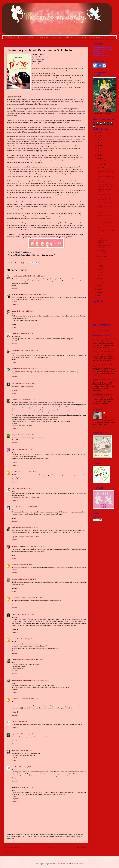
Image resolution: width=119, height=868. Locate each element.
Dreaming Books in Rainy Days (22, 680)
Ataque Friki (15, 799)
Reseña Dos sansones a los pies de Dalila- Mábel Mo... (106, 222)
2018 (97, 155)
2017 (97, 158)
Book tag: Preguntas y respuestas (103, 212)
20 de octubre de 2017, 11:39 (37, 276)
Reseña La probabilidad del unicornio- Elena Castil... (105, 186)
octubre (99, 167)
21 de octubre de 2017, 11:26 (24, 639)
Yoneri (14, 614)
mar (13, 721)
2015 (97, 289)
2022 (97, 142)
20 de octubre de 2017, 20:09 (23, 488)
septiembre (100, 256)
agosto (99, 260)
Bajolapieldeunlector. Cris (20, 546)
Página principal (14, 37)
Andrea (14, 311)
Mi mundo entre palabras (20, 295)
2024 (97, 136)
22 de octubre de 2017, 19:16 (27, 787)
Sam (13, 639)
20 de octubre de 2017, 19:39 (27, 472)
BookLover (15, 579)
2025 (97, 133)
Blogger (81, 864)
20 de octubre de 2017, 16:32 (29, 369)
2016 (97, 286)
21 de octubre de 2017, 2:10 (28, 579)
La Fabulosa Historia (18, 598)
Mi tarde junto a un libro (20, 276)
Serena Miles (16, 350)
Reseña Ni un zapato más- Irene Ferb (104, 191)
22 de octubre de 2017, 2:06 (24, 750)
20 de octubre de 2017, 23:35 (27, 565)
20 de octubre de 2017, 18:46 (24, 449)
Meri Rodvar (16, 369)
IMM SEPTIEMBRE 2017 (104, 236)
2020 (97, 149)
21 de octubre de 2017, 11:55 (34, 660)
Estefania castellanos (18, 660)
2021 (97, 146)
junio (99, 266)
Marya (108, 413)
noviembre (100, 164)
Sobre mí (57, 37)
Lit (13, 767)
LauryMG (15, 400)
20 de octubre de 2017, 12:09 (26, 311)
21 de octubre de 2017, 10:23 (25, 614)
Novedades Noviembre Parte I (105, 177)
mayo (99, 269)
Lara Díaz (15, 472)
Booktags (43, 37)
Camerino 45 (16, 699)
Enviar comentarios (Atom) (20, 852)
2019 (97, 152)
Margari (14, 435)
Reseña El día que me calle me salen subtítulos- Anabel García (104, 395)
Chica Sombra (16, 383)
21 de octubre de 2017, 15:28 (29, 699)
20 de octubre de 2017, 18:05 (26, 435)
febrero (99, 279)
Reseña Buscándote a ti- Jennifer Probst (104, 246)
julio (98, 263)
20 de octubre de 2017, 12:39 (29, 350)
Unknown (15, 565)
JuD (13, 449)
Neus (13, 750)
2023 (97, 139)
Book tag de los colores (103, 195)
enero (99, 282)
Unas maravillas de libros (31, 537)
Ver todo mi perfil (98, 427)
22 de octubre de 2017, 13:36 (23, 767)
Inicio (48, 847)
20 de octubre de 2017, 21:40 (30, 528)
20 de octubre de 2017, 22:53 (37, 546)
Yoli (13, 488)
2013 (97, 295)
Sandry (14, 334)
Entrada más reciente (12, 847)
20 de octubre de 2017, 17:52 (30, 383)
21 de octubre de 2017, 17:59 (24, 721)
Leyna (14, 734)
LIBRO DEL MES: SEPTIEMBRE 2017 (103, 251)
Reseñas (30, 37)
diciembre (100, 161)
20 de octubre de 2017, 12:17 (26, 334)
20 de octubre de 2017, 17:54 (27, 400)
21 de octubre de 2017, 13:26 (41, 680)
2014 (97, 292)
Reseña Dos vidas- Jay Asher (105, 203)
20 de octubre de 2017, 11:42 (37, 295)
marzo (99, 275)
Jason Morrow (61, 864)
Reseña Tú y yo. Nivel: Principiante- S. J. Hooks (105, 199)
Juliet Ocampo (16, 528)
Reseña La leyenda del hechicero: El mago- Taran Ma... (105, 172)
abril (98, 272)
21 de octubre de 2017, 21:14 (25, 734)
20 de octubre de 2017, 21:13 (28, 507)
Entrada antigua (82, 847)
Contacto (81, 37)
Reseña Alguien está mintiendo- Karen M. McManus (103, 241)
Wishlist (69, 37)
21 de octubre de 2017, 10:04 (34, 598)
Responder (15, 288)
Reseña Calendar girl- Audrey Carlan (104, 340)
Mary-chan (15, 507)
